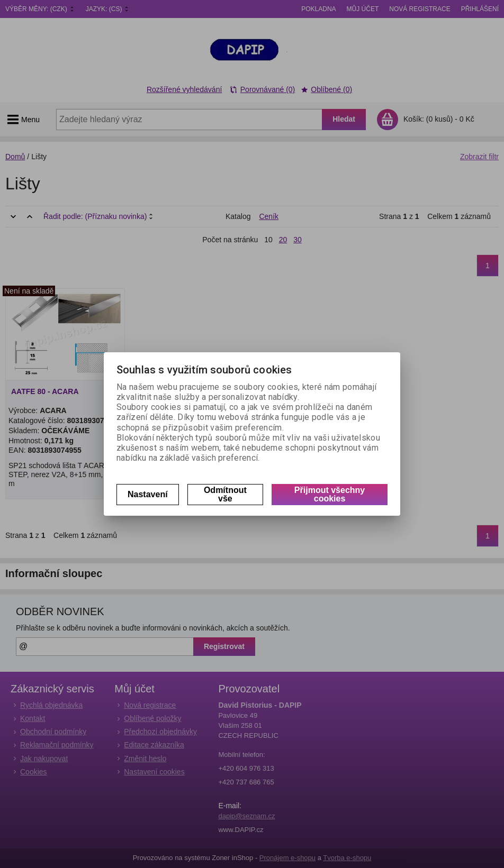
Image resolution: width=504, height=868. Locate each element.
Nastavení (148, 494)
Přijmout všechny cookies (330, 494)
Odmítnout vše (225, 494)
